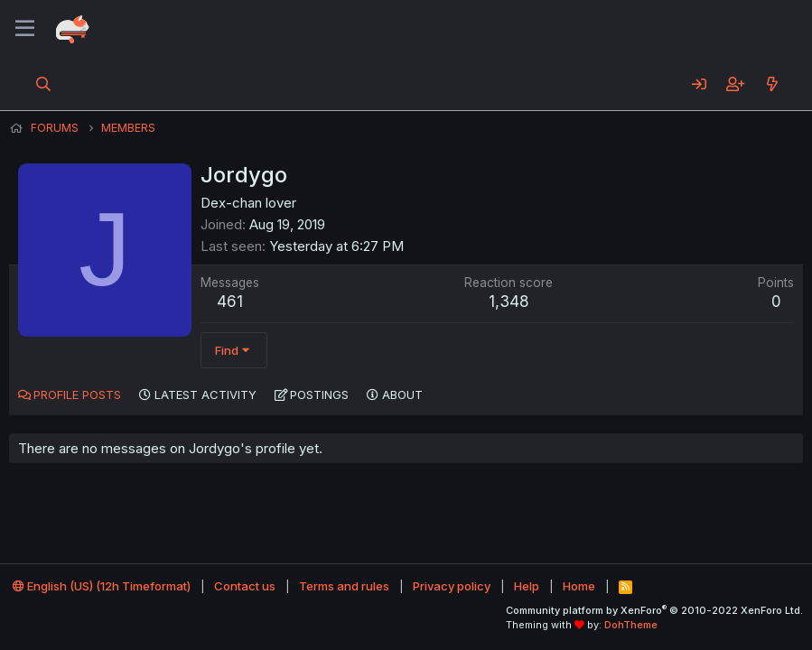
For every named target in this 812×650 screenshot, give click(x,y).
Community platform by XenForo (654, 610)
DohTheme (631, 625)
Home (579, 586)
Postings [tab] (319, 395)
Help (527, 586)
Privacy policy (452, 586)
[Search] (44, 84)
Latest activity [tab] (205, 395)
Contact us (245, 586)
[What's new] (772, 84)
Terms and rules (344, 586)
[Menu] (25, 29)
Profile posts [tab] (77, 395)
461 (230, 302)
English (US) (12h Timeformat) (102, 586)
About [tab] (402, 395)
